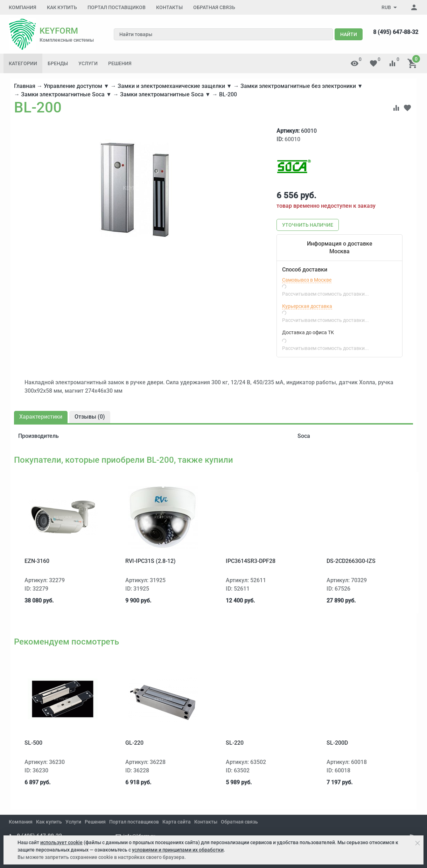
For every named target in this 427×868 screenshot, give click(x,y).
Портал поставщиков (117, 7)
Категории (23, 63)
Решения (120, 63)
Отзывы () (90, 417)
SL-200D (337, 743)
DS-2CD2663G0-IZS (351, 561)
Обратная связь (214, 7)
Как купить (62, 7)
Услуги (88, 63)
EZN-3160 (37, 561)
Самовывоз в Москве (307, 280)
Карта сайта (177, 822)
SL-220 (235, 743)
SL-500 (33, 743)
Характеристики (41, 417)
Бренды (58, 63)
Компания (23, 7)
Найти (349, 34)
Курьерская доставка (307, 306)
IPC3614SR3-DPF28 (251, 561)
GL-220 (134, 743)
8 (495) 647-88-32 (396, 32)
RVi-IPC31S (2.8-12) (150, 561)
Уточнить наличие (308, 225)
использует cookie (61, 842)
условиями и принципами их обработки (178, 850)
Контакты (169, 7)
